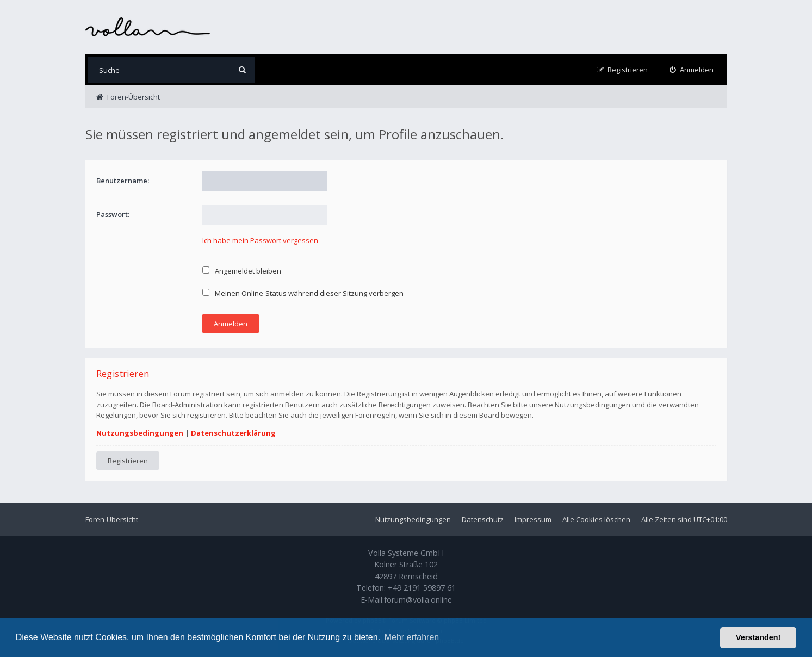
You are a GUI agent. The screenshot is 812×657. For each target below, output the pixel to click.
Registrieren (128, 461)
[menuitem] (692, 70)
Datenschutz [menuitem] (483, 519)
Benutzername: (123, 181)
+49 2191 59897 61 (422, 588)
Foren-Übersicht (112, 519)
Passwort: (113, 214)
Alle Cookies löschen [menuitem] (596, 519)
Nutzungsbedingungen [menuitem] (413, 519)
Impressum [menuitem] (533, 519)
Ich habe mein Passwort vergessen (260, 240)
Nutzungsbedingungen (140, 433)
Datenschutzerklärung (233, 433)
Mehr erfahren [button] (412, 637)
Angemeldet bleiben (242, 271)
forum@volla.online (418, 600)
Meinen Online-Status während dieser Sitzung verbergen (303, 293)
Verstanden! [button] (758, 637)
